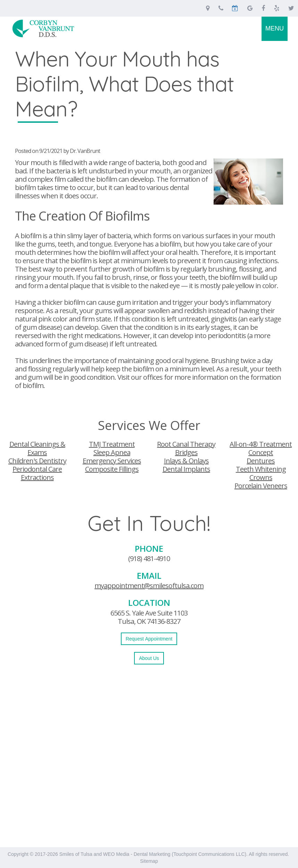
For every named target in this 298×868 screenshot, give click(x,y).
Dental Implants (186, 469)
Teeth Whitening (261, 469)
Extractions (37, 477)
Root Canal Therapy (186, 444)
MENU (275, 28)
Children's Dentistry (37, 461)
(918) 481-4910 (149, 558)
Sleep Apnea (112, 452)
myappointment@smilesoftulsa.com (149, 586)
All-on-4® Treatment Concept (261, 448)
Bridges (186, 452)
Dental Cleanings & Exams (37, 448)
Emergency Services (112, 461)
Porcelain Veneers (261, 486)
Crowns (261, 477)
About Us (149, 658)
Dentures (261, 461)
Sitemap (149, 861)
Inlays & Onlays (186, 461)
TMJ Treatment (112, 444)
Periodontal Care (37, 469)
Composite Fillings (112, 469)
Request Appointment (149, 639)
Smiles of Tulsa (76, 854)
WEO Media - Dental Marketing (137, 854)
